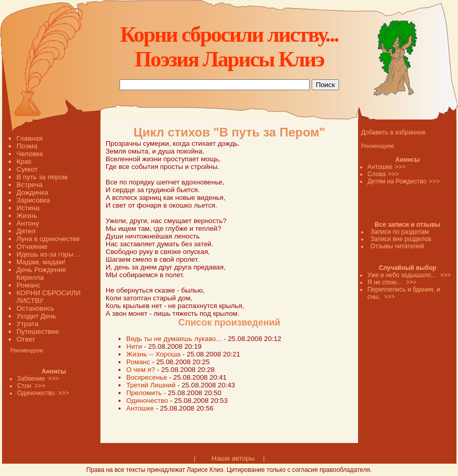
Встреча (29, 185)
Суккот (27, 169)
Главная (30, 138)
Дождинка (32, 192)
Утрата (27, 324)
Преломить (145, 393)
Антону (28, 223)
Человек (30, 154)
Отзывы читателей (397, 246)
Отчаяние (32, 246)
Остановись (35, 308)
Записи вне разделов (401, 239)
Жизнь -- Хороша (154, 354)
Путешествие (38, 331)
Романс (28, 285)
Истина (28, 208)
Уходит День (36, 316)
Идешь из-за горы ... (49, 254)
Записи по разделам (400, 232)
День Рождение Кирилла (41, 274)
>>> (400, 167)
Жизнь (27, 216)
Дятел (26, 231)
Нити (135, 346)
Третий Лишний (151, 385)
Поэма (27, 146)
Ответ (26, 339)
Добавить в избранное (393, 132)
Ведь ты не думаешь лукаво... (174, 339)
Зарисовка (33, 200)
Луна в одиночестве (48, 239)
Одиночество (147, 401)
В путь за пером (42, 177)
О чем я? (141, 370)
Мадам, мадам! (41, 262)
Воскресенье (148, 377)
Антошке (141, 408)
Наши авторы (233, 458)
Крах (24, 161)
